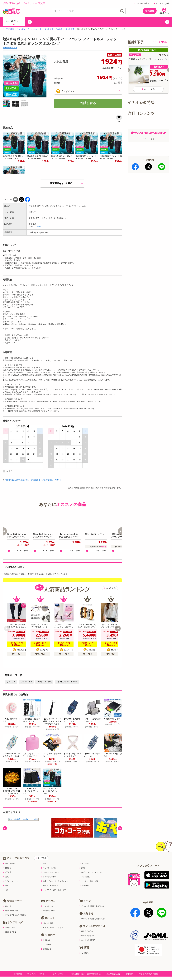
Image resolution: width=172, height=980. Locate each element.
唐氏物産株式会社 (10, 48)
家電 (82, 862)
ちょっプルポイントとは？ (52, 922)
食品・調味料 (9, 858)
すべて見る (41, 852)
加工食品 (7, 867)
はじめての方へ (142, 3)
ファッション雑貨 (46, 29)
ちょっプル (21, 29)
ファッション (32, 29)
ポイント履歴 (47, 918)
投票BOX (45, 935)
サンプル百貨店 (9, 29)
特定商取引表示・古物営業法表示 (86, 966)
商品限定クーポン (49, 905)
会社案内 (129, 966)
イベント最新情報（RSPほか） (92, 901)
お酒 (5, 884)
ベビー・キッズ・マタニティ (91, 867)
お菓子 (6, 871)
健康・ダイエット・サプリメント (55, 876)
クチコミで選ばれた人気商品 (14, 909)
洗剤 (44, 858)
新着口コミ (46, 943)
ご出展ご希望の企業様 (148, 966)
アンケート (46, 939)
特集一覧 (7, 901)
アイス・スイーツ (10, 876)
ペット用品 (85, 871)
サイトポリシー (59, 966)
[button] (30, 22)
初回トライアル (10, 926)
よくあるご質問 (161, 3)
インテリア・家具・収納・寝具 (54, 884)
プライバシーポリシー (37, 966)
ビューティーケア (49, 871)
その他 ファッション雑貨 (65, 29)
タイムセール (47, 901)
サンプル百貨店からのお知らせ (92, 913)
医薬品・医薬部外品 (50, 880)
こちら (38, 226)
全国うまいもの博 (10, 905)
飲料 (5, 880)
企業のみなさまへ (87, 930)
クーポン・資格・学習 (89, 876)
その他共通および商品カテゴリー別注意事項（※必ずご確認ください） (33, 480)
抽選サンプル (9, 922)
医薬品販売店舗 (113, 966)
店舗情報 (84, 947)
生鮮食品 (7, 862)
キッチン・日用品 (49, 862)
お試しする (88, 103)
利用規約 (18, 966)
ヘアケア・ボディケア (50, 867)
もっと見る (110, 588)
